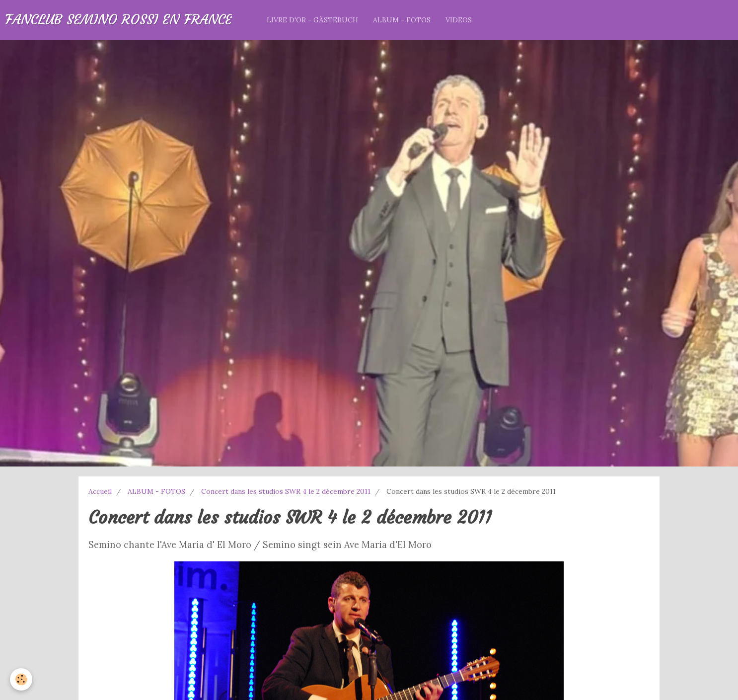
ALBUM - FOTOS (402, 20)
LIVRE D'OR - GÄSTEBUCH (312, 20)
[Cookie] (21, 679)
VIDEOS (459, 20)
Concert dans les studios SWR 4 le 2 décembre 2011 (286, 491)
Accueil (100, 491)
